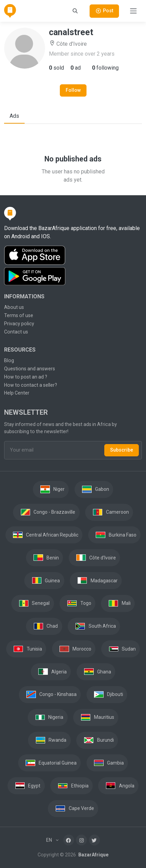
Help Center (17, 393)
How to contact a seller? (31, 385)
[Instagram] (81, 840)
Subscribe (122, 450)
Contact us (16, 332)
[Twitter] (94, 840)
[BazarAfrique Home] (10, 11)
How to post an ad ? (26, 377)
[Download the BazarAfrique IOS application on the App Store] (73, 255)
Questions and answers (30, 369)
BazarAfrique (93, 855)
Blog (9, 360)
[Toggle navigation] (133, 11)
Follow (73, 90)
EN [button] (50, 840)
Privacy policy (19, 324)
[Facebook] (69, 840)
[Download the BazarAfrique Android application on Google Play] (73, 276)
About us (14, 307)
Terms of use (19, 315)
